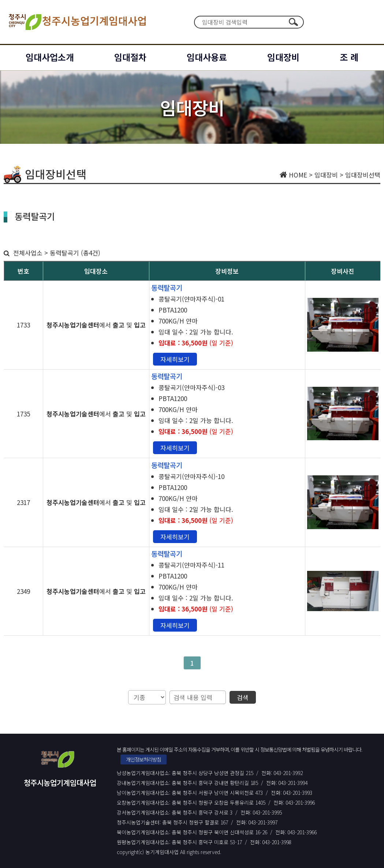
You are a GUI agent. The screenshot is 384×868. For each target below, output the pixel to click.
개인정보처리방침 (143, 759)
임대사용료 (207, 57)
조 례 (349, 57)
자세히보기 (175, 359)
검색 (294, 22)
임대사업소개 (50, 57)
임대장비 (283, 57)
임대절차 (130, 57)
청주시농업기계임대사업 (77, 22)
